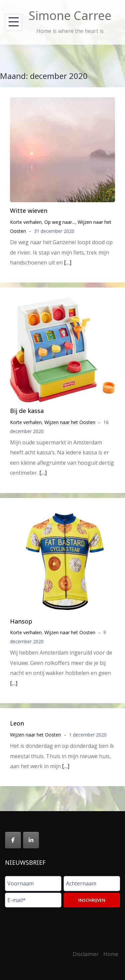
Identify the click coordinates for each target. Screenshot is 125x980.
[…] (68, 262)
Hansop (21, 621)
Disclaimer (86, 954)
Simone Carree (70, 15)
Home (111, 954)
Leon (17, 723)
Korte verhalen (26, 222)
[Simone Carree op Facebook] (13, 840)
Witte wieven (29, 211)
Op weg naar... (60, 222)
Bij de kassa (27, 411)
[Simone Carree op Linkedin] (31, 840)
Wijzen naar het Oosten (70, 422)
